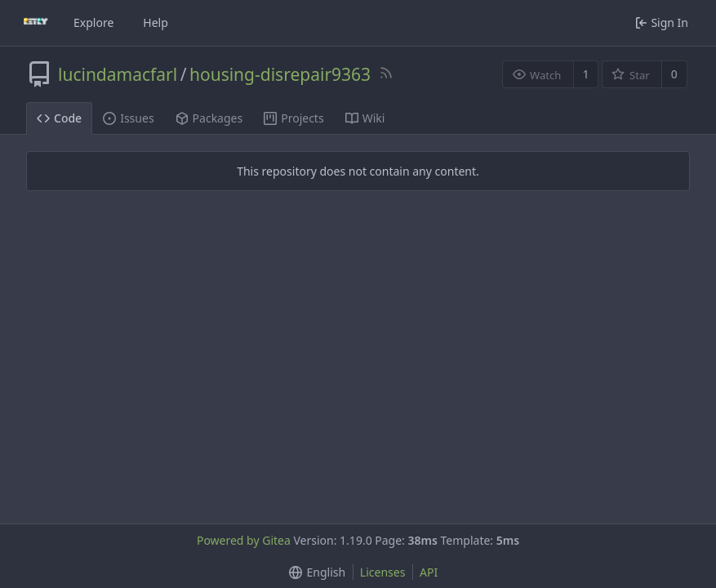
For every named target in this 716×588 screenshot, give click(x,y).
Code (59, 118)
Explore (93, 22)
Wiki (365, 118)
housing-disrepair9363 (280, 74)
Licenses (383, 572)
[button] (314, 572)
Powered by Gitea (244, 540)
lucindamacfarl (118, 74)
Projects (294, 118)
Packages (209, 118)
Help (156, 22)
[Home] (36, 23)
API (429, 572)
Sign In (662, 22)
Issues (128, 118)
